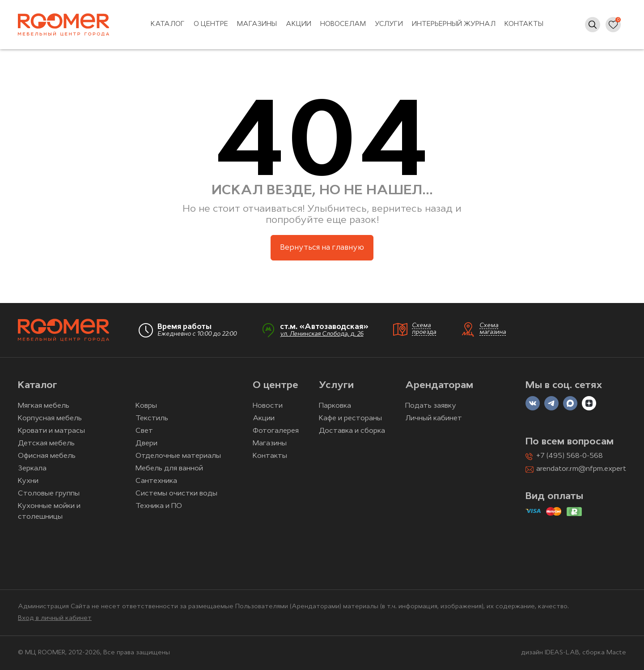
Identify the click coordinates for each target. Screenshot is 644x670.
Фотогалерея (276, 431)
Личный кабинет (434, 418)
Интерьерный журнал (454, 24)
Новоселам (343, 24)
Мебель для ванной (169, 469)
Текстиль (152, 418)
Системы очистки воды (176, 494)
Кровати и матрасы (51, 431)
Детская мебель (46, 444)
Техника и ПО (159, 506)
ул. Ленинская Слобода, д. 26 (322, 334)
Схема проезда (424, 329)
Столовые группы (49, 494)
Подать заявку (431, 406)
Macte (616, 653)
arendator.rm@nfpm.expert (581, 469)
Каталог (168, 24)
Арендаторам (439, 386)
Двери (146, 444)
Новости (268, 406)
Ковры (146, 406)
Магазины (257, 24)
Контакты (524, 24)
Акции (299, 24)
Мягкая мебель (44, 406)
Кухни (28, 481)
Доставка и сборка (352, 431)
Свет (144, 431)
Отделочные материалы (178, 456)
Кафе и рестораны (350, 418)
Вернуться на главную (322, 248)
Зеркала (32, 469)
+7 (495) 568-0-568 (570, 456)
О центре (211, 24)
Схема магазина (493, 329)
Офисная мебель (47, 456)
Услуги (389, 24)
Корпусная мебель (50, 418)
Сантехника (156, 481)
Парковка (335, 406)
